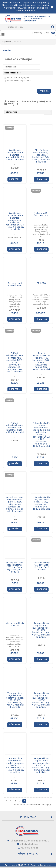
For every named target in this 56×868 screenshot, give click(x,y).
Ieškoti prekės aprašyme (17, 81)
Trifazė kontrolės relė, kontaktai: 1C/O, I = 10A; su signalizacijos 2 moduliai (15, 567)
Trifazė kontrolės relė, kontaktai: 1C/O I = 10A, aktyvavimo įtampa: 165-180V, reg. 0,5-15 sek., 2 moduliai (15, 505)
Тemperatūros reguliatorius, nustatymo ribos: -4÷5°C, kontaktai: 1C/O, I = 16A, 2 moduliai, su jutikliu (41, 700)
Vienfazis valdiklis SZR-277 (15, 625)
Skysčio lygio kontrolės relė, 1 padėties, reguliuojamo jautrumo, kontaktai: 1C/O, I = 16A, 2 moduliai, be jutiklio (15, 221)
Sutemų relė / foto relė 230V (41, 215)
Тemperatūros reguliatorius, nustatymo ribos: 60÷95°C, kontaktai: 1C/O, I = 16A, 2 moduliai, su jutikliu (41, 630)
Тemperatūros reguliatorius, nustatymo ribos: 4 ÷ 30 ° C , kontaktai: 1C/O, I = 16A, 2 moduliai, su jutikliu (41, 766)
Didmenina (46, 865)
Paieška (17, 42)
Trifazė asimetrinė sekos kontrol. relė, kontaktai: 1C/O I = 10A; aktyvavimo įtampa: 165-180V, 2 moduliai (41, 362)
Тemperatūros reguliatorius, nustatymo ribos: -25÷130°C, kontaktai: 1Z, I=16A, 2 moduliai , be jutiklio (15, 700)
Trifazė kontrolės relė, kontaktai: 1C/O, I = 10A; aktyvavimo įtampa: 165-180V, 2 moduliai (41, 503)
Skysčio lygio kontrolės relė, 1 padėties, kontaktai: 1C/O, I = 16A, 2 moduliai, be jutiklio (41, 156)
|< (6, 801)
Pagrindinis (6, 42)
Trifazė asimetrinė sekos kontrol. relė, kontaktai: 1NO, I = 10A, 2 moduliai (15, 428)
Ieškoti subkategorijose (17, 78)
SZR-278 (41, 283)
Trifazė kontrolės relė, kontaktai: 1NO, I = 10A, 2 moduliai (41, 566)
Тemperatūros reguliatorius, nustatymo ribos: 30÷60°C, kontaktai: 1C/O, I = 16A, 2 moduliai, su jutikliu (15, 766)
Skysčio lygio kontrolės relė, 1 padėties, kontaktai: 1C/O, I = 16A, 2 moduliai (15, 155)
